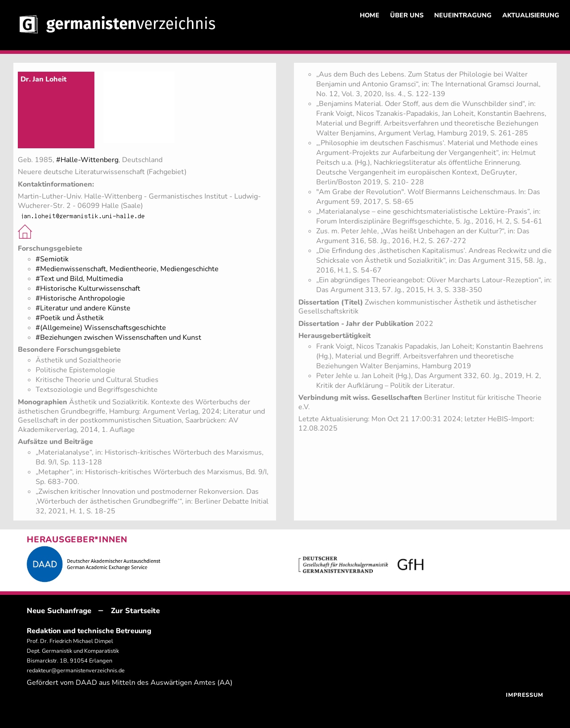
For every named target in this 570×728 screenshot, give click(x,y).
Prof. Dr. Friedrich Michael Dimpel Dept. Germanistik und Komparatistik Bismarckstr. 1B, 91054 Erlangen (73, 651)
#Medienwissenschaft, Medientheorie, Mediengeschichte (127, 269)
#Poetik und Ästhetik (70, 318)
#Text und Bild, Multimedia (79, 279)
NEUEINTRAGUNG (463, 15)
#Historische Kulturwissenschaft (88, 289)
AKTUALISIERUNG (531, 15)
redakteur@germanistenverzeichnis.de (76, 671)
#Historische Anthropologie (80, 298)
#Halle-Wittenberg (87, 160)
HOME (370, 15)
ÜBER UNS (407, 15)
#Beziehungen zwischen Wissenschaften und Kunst (118, 338)
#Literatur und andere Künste (83, 308)
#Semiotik (52, 259)
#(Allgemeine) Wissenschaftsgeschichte (101, 328)
